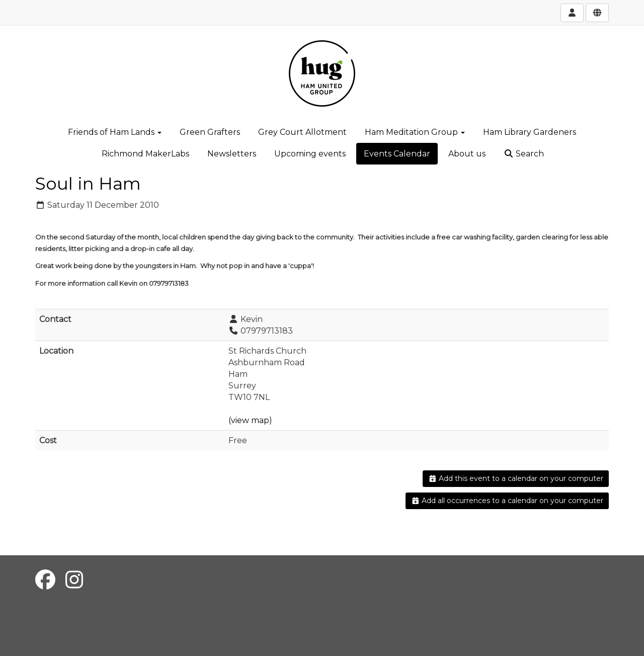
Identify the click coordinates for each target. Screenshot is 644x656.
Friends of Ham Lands (115, 132)
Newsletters (232, 154)
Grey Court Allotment (302, 132)
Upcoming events (310, 154)
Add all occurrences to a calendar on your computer (507, 501)
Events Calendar (397, 154)
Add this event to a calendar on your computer (516, 478)
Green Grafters (210, 132)
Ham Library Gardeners (530, 132)
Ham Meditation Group (415, 132)
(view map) (250, 420)
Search (524, 154)
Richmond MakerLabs (145, 154)
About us (467, 154)
